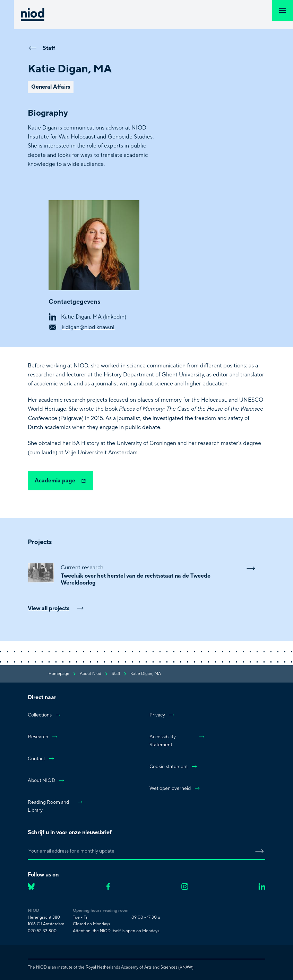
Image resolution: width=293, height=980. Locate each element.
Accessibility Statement (177, 741)
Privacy (162, 715)
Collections (45, 715)
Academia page (61, 481)
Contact (41, 759)
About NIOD (46, 781)
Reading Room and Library (55, 806)
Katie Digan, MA (146, 674)
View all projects (56, 608)
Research (43, 737)
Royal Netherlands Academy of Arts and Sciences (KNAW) (140, 967)
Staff (41, 48)
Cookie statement (174, 767)
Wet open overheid (175, 789)
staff (116, 674)
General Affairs (51, 87)
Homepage (59, 674)
